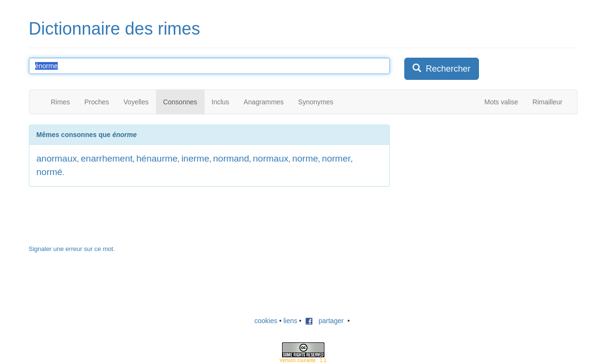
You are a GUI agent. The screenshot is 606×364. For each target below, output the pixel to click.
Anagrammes (264, 102)
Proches (97, 102)
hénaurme (157, 158)
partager (324, 321)
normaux (271, 158)
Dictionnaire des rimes (115, 29)
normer (336, 158)
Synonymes (316, 102)
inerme (195, 158)
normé (50, 172)
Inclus (221, 102)
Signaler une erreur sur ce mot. (72, 249)
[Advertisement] (477, 185)
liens (290, 321)
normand (231, 158)
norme (305, 158)
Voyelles (136, 102)
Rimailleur (547, 102)
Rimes (61, 102)
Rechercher (442, 69)
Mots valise (501, 102)
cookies (266, 321)
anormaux (57, 158)
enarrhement (107, 158)
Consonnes (180, 102)
